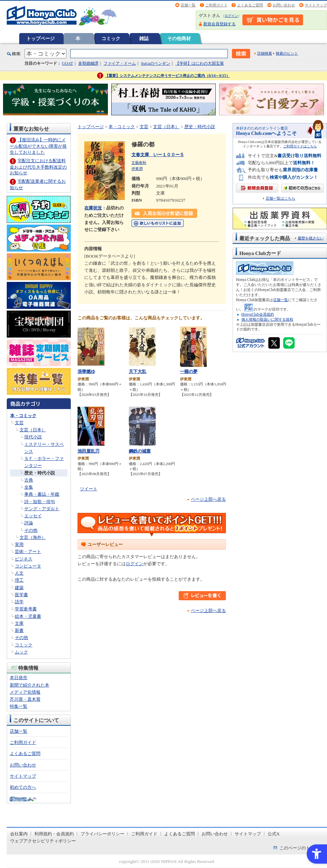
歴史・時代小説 (40, 473)
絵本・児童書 (28, 616)
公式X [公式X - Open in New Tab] (274, 834)
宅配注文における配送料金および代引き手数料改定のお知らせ (38, 167)
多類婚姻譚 (88, 63)
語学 (19, 602)
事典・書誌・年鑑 (42, 494)
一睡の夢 (189, 371)
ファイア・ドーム (120, 63)
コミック (111, 38)
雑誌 (144, 38)
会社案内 (19, 834)
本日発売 (19, 678)
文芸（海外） (33, 537)
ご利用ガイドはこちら (300, 146)
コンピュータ (28, 566)
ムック (21, 652)
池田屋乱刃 (88, 451)
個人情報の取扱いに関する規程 (267, 319)
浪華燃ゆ (86, 371)
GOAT (68, 63)
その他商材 (179, 38)
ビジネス (24, 559)
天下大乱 (138, 371)
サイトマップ (316, 5)
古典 (29, 480)
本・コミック (23, 416)
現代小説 (33, 437)
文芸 (19, 423)
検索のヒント (287, 53)
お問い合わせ (284, 5)
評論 (29, 523)
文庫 (19, 623)
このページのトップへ (301, 848)
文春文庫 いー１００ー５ (158, 155)
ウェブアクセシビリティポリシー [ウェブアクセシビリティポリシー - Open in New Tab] (43, 841)
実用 (19, 544)
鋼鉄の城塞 (140, 451)
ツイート (89, 489)
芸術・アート (28, 552)
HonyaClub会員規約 (258, 314)
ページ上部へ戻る (208, 499)
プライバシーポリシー (102, 834)
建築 (19, 588)
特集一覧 (19, 706)
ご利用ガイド (216, 5)
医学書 (21, 595)
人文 (19, 573)
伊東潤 (137, 169)
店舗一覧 (188, 5)
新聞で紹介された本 (29, 685)
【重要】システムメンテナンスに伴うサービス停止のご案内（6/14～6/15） (167, 76)
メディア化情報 (25, 692)
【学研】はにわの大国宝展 (200, 63)
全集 (29, 487)
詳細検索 (265, 53)
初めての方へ (23, 787)
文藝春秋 (139, 163)
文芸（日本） (33, 430)
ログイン (231, 16)
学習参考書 (26, 609)
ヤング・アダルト (42, 509)
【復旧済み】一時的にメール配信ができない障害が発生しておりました (38, 146)
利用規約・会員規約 (54, 834)
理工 (19, 580)
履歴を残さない (311, 238)
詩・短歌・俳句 (40, 502)
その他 (31, 530)
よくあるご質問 (250, 5)
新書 (19, 630)
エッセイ (33, 516)
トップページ (40, 38)
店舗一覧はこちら (280, 198)
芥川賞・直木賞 (25, 699)
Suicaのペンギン (156, 63)
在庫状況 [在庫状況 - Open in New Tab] (93, 208)
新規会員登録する (219, 24)
